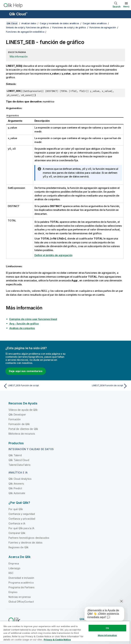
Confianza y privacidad (22, 519)
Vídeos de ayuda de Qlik (23, 410)
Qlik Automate (17, 493)
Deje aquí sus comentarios (26, 371)
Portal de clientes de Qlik (23, 429)
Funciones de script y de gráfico (69, 27)
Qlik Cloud (18, 14)
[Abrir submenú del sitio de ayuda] (5, 14)
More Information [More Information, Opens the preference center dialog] (107, 635)
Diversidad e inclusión (21, 578)
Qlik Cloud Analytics (20, 479)
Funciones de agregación (103, 27)
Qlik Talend (15, 455)
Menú (126, 6)
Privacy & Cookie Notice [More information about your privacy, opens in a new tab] (57, 640)
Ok (107, 628)
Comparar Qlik (17, 533)
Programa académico (21, 583)
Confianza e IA (17, 523)
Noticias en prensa (20, 597)
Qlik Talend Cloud (19, 460)
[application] (102, 615)
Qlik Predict (15, 488)
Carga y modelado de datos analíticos (59, 23)
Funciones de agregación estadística (25, 32)
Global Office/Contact (21, 602)
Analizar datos (29, 23)
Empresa (14, 563)
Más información (19, 56)
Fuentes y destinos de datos (26, 543)
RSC (11, 573)
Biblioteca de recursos (22, 434)
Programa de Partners (21, 587)
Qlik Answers (16, 484)
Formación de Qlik (19, 424)
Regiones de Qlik (19, 547)
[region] (65, 632)
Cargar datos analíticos (95, 23)
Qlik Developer (17, 415)
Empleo (13, 592)
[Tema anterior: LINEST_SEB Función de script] (33, 386)
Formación (15, 419)
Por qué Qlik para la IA (21, 528)
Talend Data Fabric (20, 465)
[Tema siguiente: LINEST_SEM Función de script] (98, 386)
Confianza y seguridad (22, 514)
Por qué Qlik (16, 509)
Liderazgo (14, 568)
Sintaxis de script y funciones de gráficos (27, 27)
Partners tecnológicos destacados (29, 538)
